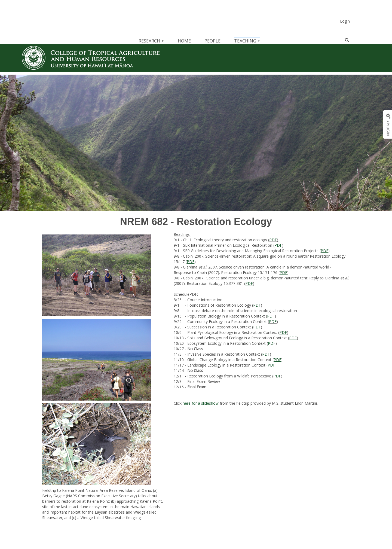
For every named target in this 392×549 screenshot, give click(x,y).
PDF (273, 240)
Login (345, 21)
